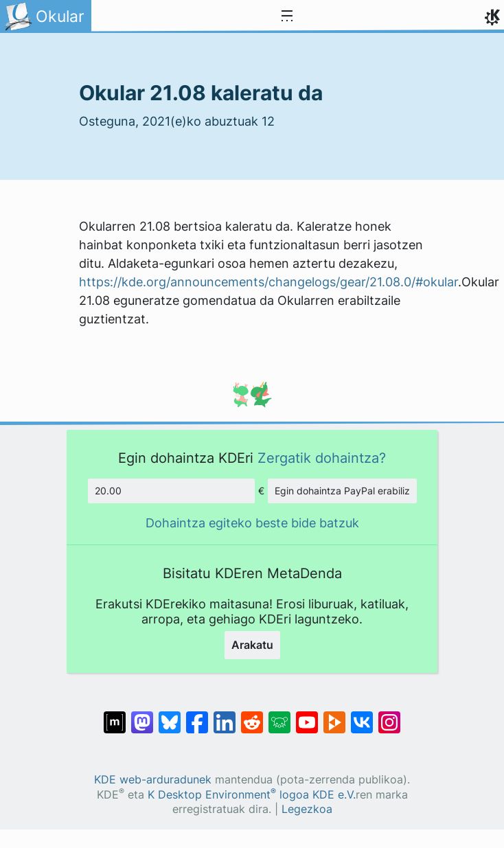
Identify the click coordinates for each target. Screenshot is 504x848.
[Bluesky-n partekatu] (170, 715)
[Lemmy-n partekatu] (279, 715)
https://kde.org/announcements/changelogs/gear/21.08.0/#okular (268, 282)
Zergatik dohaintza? (322, 458)
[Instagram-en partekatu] (389, 715)
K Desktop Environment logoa (228, 795)
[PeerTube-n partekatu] (334, 715)
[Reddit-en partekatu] (252, 715)
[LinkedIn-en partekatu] (225, 715)
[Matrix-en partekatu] (115, 715)
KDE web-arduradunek (153, 780)
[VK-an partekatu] (362, 715)
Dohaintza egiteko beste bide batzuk (252, 523)
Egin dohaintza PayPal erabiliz (342, 491)
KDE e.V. (334, 795)
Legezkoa (307, 809)
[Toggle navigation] (287, 16)
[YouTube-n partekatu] (307, 715)
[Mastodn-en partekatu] (142, 715)
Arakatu (252, 645)
